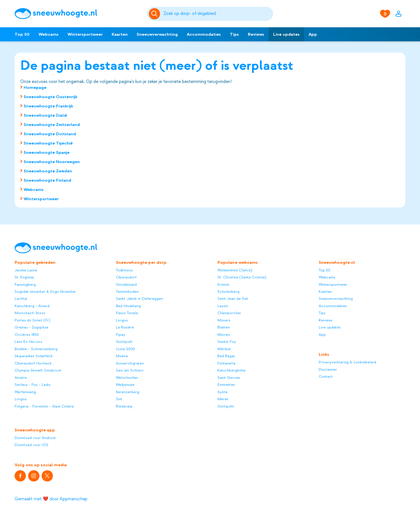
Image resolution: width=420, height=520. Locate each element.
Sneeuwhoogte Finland (47, 180)
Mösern (224, 320)
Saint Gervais (229, 378)
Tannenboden (127, 291)
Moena (122, 356)
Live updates (286, 34)
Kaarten (120, 34)
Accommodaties (204, 34)
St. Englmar (24, 277)
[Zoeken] (217, 14)
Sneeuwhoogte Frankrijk (48, 106)
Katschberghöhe (232, 370)
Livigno (21, 399)
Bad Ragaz (226, 356)
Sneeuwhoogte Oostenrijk (50, 97)
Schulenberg (228, 291)
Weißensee (125, 385)
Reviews (256, 34)
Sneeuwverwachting (157, 34)
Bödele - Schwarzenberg (36, 349)
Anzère (21, 378)
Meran (223, 399)
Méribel (224, 349)
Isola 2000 (125, 349)
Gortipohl (124, 342)
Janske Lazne (26, 270)
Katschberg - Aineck (32, 306)
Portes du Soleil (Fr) (32, 320)
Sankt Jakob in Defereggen (139, 299)
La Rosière (125, 327)
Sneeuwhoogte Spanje (47, 152)
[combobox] (217, 14)
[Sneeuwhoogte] (78, 14)
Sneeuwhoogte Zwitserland (52, 125)
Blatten (224, 327)
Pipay (121, 335)
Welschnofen (127, 378)
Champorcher (229, 313)
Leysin (223, 306)
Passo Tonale (127, 313)
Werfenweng (25, 392)
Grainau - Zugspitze (32, 327)
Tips (234, 34)
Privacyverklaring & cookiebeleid (347, 362)
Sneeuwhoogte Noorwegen (52, 162)
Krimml (223, 284)
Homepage (35, 87)
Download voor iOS (32, 445)
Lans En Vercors (28, 342)
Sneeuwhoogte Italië (45, 115)
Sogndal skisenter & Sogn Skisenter (45, 291)
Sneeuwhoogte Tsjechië (48, 143)
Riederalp (124, 406)
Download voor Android (35, 438)
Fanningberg (25, 284)
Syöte (223, 392)
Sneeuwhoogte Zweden (48, 171)
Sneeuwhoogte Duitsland (50, 134)
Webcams (49, 34)
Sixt (119, 399)
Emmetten (226, 385)
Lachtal (21, 299)
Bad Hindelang (128, 306)
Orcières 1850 (27, 335)
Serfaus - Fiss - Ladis (32, 385)
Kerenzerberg (128, 392)
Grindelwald (126, 284)
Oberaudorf (126, 277)
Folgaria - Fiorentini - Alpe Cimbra (44, 406)
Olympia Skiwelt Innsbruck (38, 370)
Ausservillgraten (130, 363)
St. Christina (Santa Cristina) (242, 277)
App (313, 34)
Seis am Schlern (130, 370)
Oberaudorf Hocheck (33, 363)
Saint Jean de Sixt (233, 299)
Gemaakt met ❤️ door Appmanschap (51, 499)
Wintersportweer (85, 34)
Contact (326, 376)
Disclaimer (328, 369)
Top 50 (22, 34)
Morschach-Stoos (30, 313)
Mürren (224, 335)
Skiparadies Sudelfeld (33, 356)
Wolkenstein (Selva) (235, 270)
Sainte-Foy (227, 342)
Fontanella (226, 363)
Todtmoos (124, 270)
